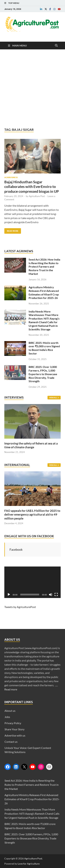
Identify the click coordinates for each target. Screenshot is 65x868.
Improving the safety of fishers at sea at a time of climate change (31, 445)
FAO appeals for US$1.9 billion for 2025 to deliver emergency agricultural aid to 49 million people (32, 514)
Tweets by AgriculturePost (20, 607)
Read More (11, 230)
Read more (11, 689)
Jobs (7, 717)
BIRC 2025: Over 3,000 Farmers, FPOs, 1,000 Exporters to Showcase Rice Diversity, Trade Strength (43, 374)
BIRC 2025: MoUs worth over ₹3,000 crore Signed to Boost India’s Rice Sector (44, 348)
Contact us (11, 742)
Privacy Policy (13, 723)
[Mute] (51, 595)
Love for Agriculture (29, 864)
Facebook (16, 549)
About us (10, 711)
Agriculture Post (37, 196)
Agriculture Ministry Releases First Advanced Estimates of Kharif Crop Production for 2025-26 (44, 292)
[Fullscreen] (56, 595)
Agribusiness (11, 177)
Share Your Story (14, 729)
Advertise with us (15, 735)
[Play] (9, 595)
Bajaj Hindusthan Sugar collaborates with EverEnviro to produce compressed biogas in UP (32, 187)
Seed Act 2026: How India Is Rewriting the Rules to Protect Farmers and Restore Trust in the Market (44, 267)
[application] (32, 582)
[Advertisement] (32, 89)
